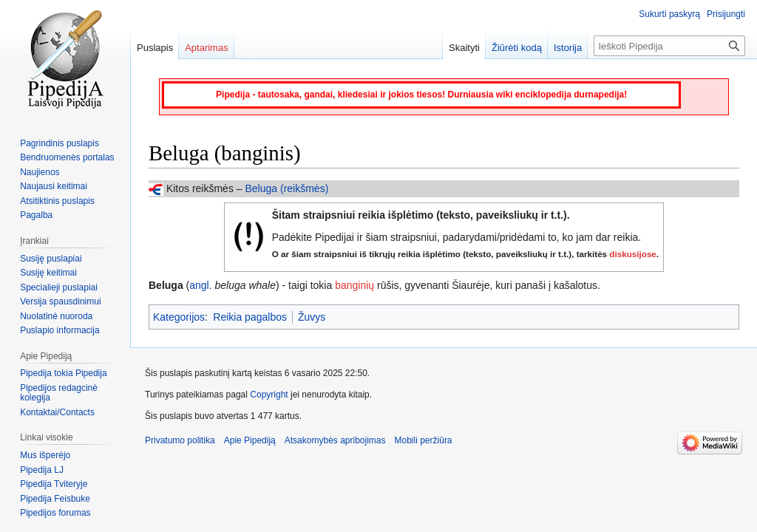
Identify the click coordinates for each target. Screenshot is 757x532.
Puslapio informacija (60, 330)
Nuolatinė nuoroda (56, 316)
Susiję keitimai (48, 273)
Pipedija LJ (42, 470)
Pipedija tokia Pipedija (63, 373)
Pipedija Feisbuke (55, 499)
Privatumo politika (180, 440)
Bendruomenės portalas (67, 157)
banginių (354, 285)
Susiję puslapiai (51, 259)
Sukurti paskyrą (669, 14)
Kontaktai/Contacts (57, 412)
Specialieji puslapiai (59, 287)
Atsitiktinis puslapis (57, 201)
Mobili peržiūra (424, 440)
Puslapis (155, 48)
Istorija (568, 48)
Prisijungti (726, 14)
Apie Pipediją (250, 440)
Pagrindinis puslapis (60, 143)
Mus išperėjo (45, 455)
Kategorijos (179, 317)
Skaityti (464, 48)
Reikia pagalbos (250, 317)
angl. (200, 285)
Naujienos (40, 172)
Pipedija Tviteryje (54, 484)
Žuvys (312, 317)
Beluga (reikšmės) (286, 188)
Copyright (269, 395)
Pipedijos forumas (55, 513)
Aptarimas (207, 48)
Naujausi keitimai (54, 186)
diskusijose (633, 254)
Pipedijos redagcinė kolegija (59, 393)
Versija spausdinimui (60, 301)
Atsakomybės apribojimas (335, 440)
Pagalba (36, 215)
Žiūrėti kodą (517, 48)
